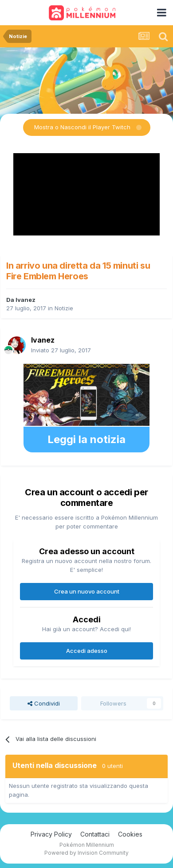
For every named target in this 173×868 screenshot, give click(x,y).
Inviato (61, 350)
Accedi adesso (87, 651)
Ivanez (26, 300)
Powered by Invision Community (86, 853)
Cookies (130, 834)
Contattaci (95, 834)
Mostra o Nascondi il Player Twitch (82, 127)
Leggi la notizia (86, 439)
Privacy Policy (51, 834)
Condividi (44, 703)
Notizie (64, 308)
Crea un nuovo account (87, 591)
